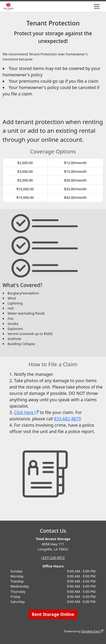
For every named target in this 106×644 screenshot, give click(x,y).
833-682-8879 (67, 419)
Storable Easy (92, 631)
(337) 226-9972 (53, 558)
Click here (26, 412)
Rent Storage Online (53, 614)
